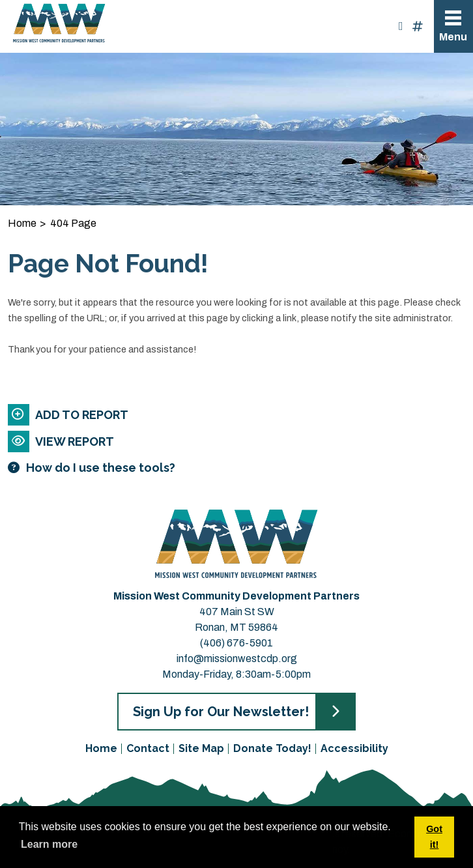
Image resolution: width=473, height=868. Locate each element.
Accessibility (354, 748)
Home (101, 748)
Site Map (201, 748)
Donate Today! (272, 748)
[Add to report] (220, 415)
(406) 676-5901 (236, 643)
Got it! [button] (434, 837)
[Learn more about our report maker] (220, 468)
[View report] (220, 441)
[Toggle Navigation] (453, 26)
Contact (148, 748)
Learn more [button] (49, 844)
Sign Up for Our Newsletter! (221, 712)
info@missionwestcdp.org (237, 658)
